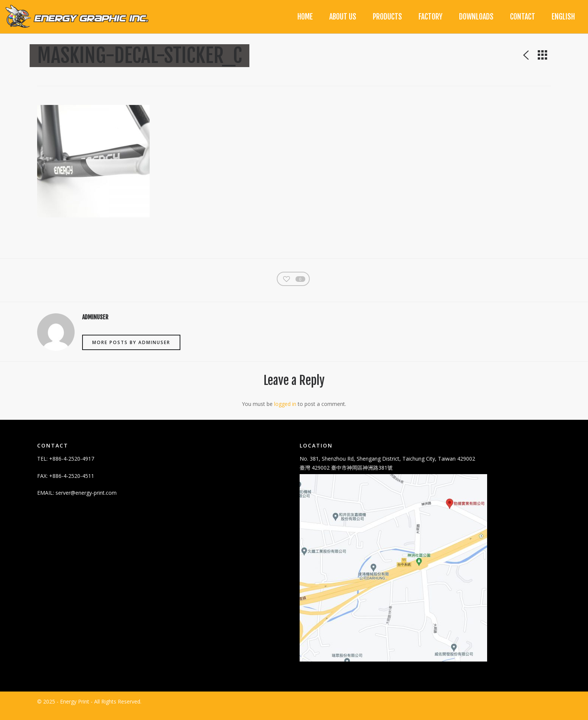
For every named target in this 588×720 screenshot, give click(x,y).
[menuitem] (563, 17)
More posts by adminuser (131, 351)
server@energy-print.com (86, 501)
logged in (285, 412)
